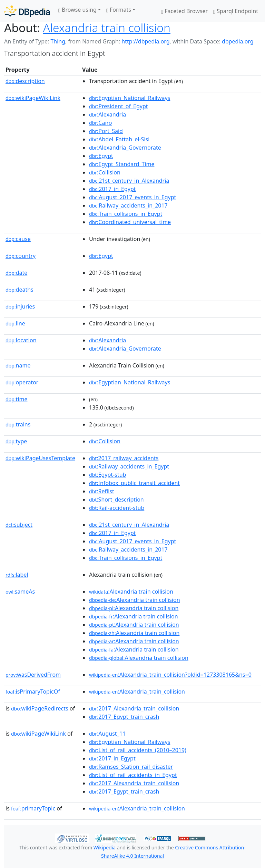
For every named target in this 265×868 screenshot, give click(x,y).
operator (22, 382)
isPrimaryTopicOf (33, 692)
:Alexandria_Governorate (125, 148)
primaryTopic (33, 808)
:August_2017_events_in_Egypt (132, 197)
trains (18, 424)
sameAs (20, 592)
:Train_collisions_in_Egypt (126, 214)
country (21, 256)
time (16, 399)
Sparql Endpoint (236, 11)
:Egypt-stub (107, 475)
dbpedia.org (238, 41)
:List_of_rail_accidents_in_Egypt (133, 775)
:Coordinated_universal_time (130, 222)
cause (18, 239)
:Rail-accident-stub (117, 508)
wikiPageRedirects (40, 708)
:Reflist (102, 491)
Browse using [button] (77, 10)
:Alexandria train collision (131, 592)
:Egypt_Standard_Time (122, 164)
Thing (58, 41)
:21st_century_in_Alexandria (129, 181)
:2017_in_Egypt (112, 189)
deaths (19, 290)
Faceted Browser (184, 11)
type (16, 441)
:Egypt (101, 156)
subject (19, 525)
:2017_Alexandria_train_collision (134, 708)
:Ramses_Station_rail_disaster (131, 767)
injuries (20, 306)
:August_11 (107, 734)
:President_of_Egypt (119, 106)
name (18, 365)
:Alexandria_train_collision (137, 692)
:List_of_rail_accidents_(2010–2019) (138, 750)
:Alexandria (107, 114)
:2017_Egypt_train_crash (124, 717)
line (15, 323)
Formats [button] (119, 10)
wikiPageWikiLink (33, 98)
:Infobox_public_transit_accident (134, 483)
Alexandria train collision (107, 28)
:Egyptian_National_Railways (130, 98)
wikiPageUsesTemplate (40, 458)
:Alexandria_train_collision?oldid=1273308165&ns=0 (170, 675)
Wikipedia (105, 847)
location (21, 340)
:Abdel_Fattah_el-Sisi (119, 139)
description (25, 81)
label (17, 575)
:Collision (105, 172)
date (16, 273)
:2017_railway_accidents (124, 458)
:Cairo (101, 123)
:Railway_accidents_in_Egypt (129, 466)
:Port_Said (106, 131)
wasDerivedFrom (33, 675)
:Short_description (116, 499)
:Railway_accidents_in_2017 (128, 205)
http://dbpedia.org (145, 41)
